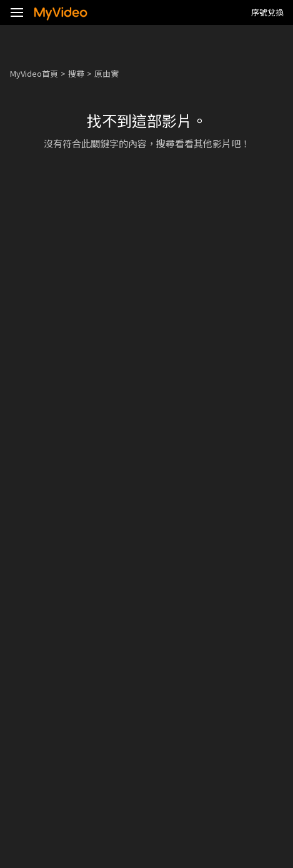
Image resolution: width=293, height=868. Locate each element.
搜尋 (76, 73)
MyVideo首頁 (34, 73)
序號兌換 (267, 12)
